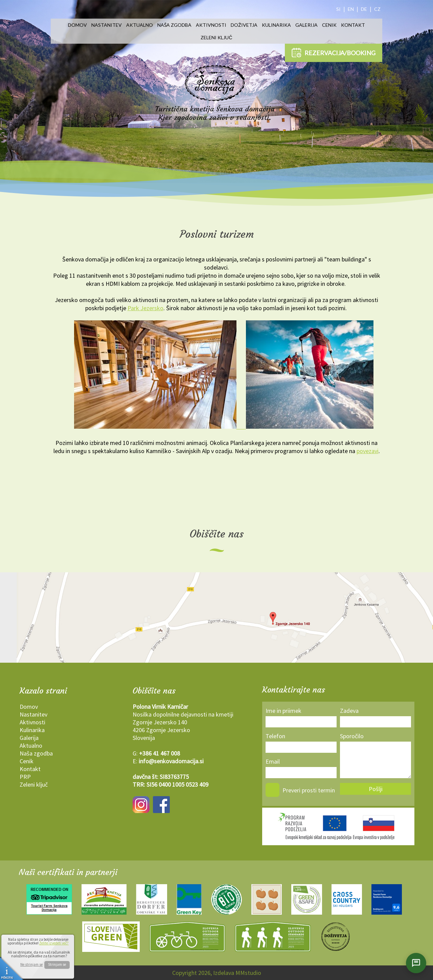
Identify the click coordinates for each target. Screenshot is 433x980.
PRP (25, 777)
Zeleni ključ (216, 37)
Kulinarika (276, 25)
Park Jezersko (145, 308)
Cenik (329, 25)
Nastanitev (107, 25)
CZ (377, 9)
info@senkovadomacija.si (171, 761)
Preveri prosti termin (309, 790)
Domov (77, 25)
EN (351, 9)
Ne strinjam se (31, 965)
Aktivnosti (211, 25)
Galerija (306, 25)
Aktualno (140, 25)
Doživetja (244, 25)
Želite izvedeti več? (54, 943)
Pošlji (376, 789)
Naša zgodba (174, 25)
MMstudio (248, 973)
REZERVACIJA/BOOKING (334, 52)
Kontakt (353, 25)
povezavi (368, 451)
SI (338, 9)
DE (364, 9)
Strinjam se (57, 964)
